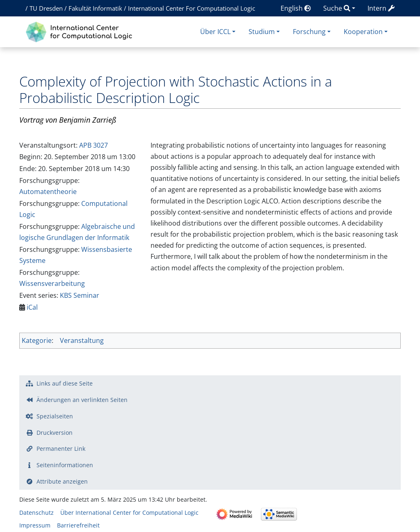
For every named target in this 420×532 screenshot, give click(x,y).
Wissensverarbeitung (52, 283)
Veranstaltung (82, 340)
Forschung (309, 32)
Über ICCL (215, 32)
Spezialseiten (55, 416)
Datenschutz (37, 513)
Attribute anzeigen (62, 481)
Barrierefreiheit (78, 525)
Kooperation (363, 32)
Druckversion (55, 433)
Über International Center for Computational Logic (129, 513)
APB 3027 (94, 145)
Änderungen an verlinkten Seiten (82, 400)
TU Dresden (46, 8)
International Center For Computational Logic (192, 8)
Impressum (35, 525)
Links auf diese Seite (65, 383)
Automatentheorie (48, 192)
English (296, 8)
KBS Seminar (80, 295)
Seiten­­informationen (65, 465)
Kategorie (37, 340)
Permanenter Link (61, 449)
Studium (262, 32)
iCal (32, 307)
